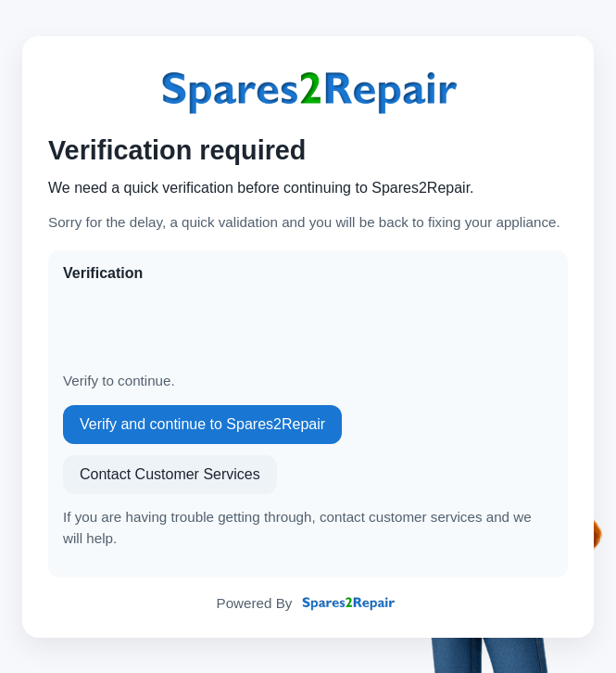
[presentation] (204, 327)
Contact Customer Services (170, 474)
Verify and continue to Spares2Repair (202, 424)
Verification (103, 273)
